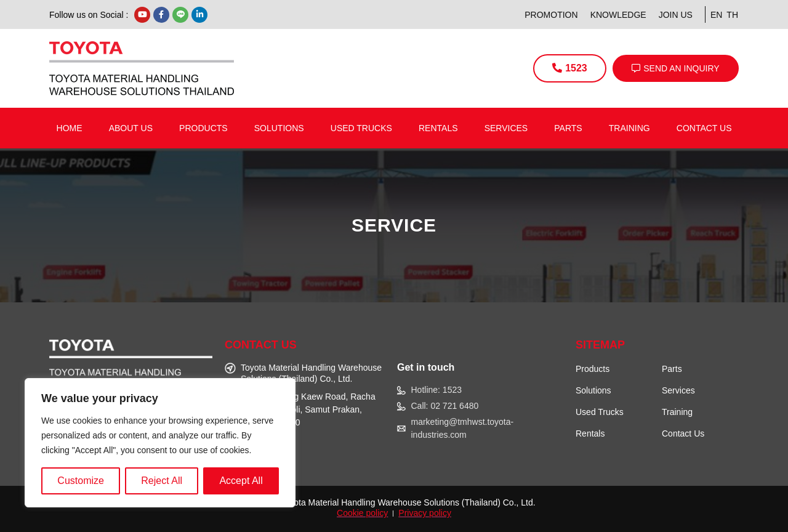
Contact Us (683, 433)
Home (70, 128)
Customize (81, 481)
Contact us (704, 128)
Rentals (438, 128)
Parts (568, 128)
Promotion (551, 15)
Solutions (279, 128)
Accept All (241, 481)
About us (131, 128)
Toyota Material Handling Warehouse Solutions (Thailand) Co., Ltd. (408, 502)
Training (629, 128)
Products (203, 128)
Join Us (676, 15)
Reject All (162, 481)
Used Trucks (361, 128)
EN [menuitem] (716, 15)
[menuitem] (714, 14)
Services (506, 128)
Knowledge (618, 15)
